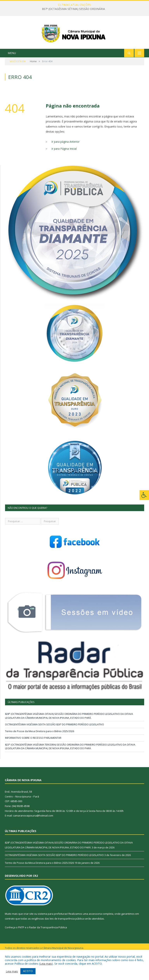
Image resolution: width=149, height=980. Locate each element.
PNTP (21, 947)
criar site (29, 933)
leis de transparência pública (67, 938)
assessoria (95, 933)
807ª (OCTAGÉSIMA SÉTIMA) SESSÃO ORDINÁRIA (74, 9)
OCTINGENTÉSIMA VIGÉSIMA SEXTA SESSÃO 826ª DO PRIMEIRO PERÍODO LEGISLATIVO (55, 744)
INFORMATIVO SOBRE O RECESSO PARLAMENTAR (33, 757)
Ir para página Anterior (65, 161)
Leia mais (46, 963)
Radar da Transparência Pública (48, 947)
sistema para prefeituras (53, 933)
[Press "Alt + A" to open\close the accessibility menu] (144, 495)
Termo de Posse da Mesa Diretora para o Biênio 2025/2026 (40, 751)
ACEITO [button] (28, 971)
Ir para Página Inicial (64, 168)
